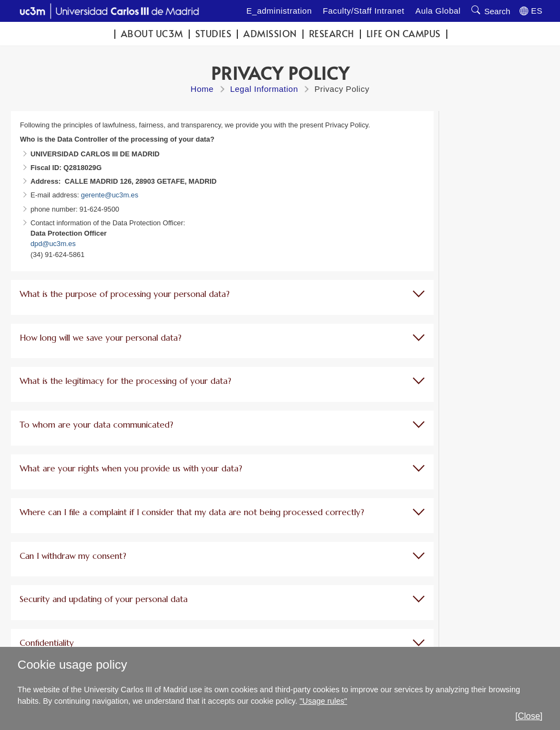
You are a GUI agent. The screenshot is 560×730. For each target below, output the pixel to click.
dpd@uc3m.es (53, 244)
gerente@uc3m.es (110, 195)
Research (332, 34)
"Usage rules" (323, 701)
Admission (270, 34)
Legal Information (264, 89)
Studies (214, 34)
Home (202, 89)
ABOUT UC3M (152, 34)
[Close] (529, 716)
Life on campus (404, 34)
